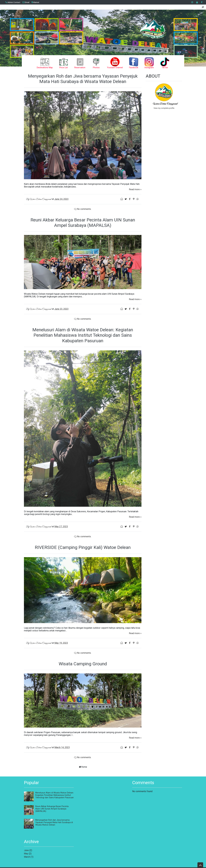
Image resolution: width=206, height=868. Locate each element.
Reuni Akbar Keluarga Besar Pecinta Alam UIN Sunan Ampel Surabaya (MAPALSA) (83, 223)
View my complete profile (164, 108)
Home (84, 767)
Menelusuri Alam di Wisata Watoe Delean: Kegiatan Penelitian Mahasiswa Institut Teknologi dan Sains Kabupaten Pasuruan (83, 335)
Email (26, 2)
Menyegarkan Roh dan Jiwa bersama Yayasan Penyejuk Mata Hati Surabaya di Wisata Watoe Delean (83, 79)
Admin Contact (13, 2)
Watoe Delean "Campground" (165, 104)
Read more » (135, 189)
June (26, 850)
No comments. (83, 209)
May (26, 854)
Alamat (35, 2)
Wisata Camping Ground (83, 664)
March (27, 857)
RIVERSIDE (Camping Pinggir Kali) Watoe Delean (83, 547)
